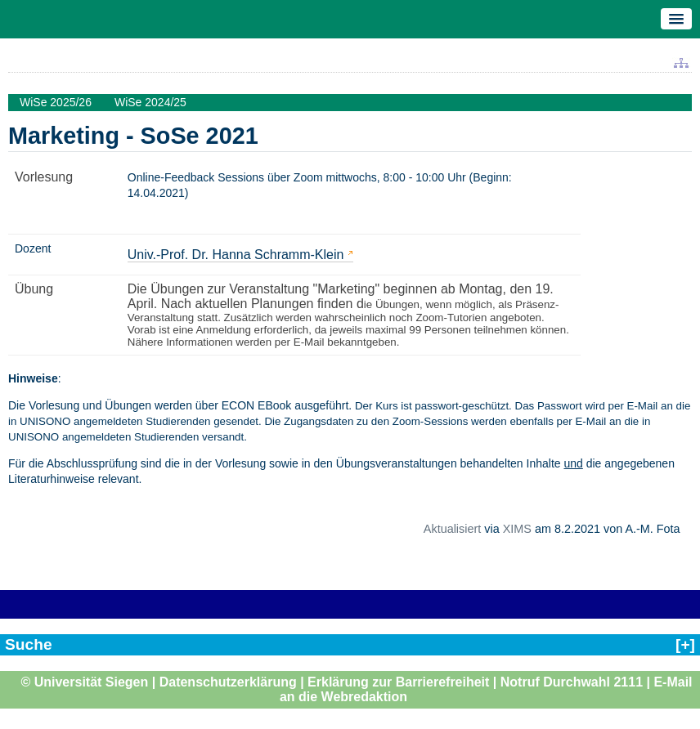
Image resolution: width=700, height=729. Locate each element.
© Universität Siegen (84, 682)
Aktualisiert (452, 529)
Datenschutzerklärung (228, 682)
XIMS (517, 529)
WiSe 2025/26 (56, 102)
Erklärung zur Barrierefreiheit (398, 682)
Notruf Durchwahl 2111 (572, 682)
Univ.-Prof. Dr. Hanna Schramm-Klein (236, 255)
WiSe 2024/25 (150, 102)
